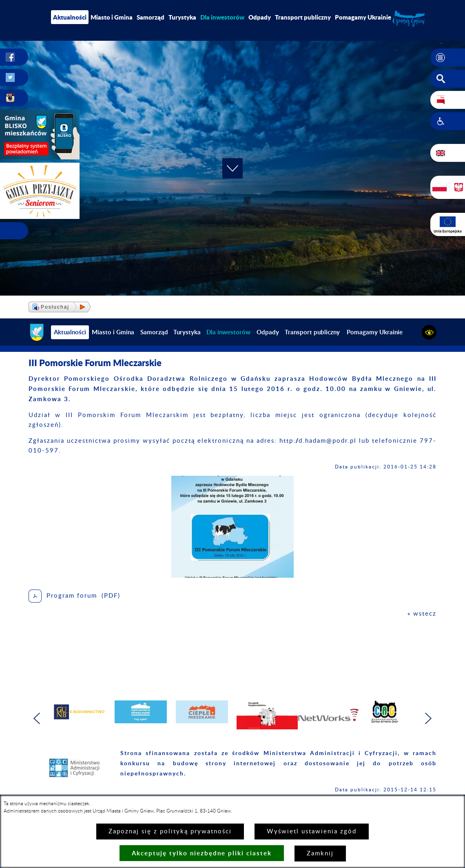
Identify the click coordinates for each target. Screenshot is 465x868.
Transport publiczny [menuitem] (303, 17)
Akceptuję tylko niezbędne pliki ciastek (202, 853)
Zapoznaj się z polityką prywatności (170, 832)
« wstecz (422, 614)
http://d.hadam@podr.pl (318, 441)
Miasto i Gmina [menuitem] (112, 17)
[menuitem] (222, 17)
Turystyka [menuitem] (182, 17)
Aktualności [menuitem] (70, 17)
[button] (448, 57)
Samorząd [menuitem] (151, 17)
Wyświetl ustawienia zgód (312, 832)
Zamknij (320, 854)
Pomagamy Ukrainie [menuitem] (363, 17)
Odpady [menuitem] (260, 17)
